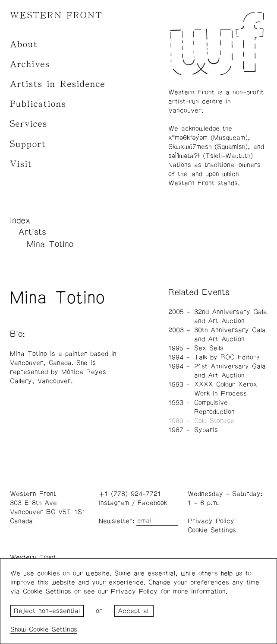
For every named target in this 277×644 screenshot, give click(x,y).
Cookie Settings (212, 530)
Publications (38, 104)
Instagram (114, 503)
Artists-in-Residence (58, 84)
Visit (21, 164)
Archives (30, 64)
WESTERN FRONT (56, 15)
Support (28, 144)
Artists (32, 232)
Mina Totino (50, 244)
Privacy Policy (211, 521)
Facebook (152, 503)
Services (29, 124)
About (24, 44)
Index (20, 220)
